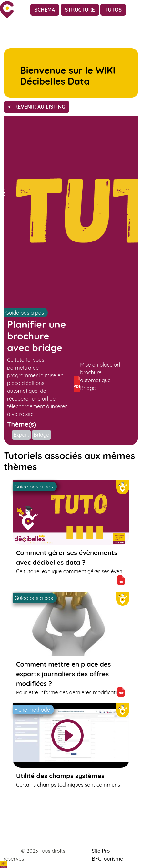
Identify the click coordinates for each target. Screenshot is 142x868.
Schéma (45, 10)
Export (21, 435)
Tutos (113, 10)
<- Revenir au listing (37, 107)
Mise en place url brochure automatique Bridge (97, 377)
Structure (80, 10)
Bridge (41, 435)
